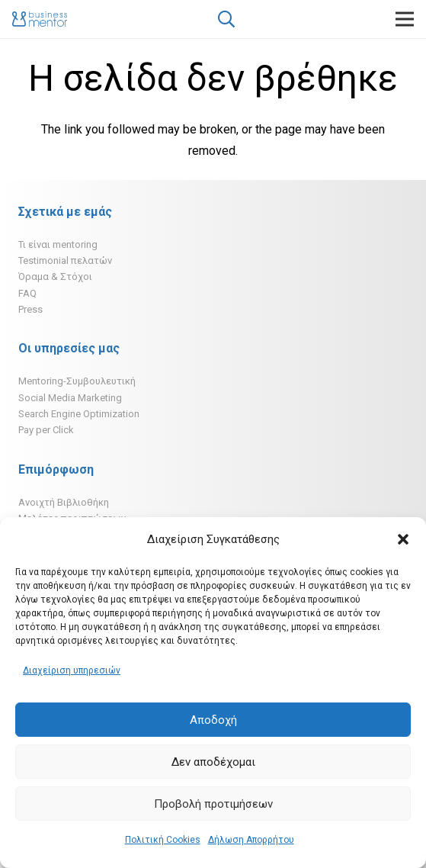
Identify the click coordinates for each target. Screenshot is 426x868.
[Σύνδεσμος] (40, 19)
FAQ (27, 293)
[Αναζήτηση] (226, 19)
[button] (403, 539)
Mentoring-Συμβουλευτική (77, 381)
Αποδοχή (213, 720)
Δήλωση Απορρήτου (251, 840)
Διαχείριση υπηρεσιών (72, 670)
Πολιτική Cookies (163, 840)
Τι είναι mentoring (58, 244)
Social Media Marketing (70, 398)
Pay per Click (46, 430)
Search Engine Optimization (79, 414)
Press (30, 309)
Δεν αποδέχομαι (213, 762)
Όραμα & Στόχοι (55, 276)
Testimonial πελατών (65, 260)
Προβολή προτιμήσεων (213, 804)
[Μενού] (405, 19)
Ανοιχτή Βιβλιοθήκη (64, 502)
